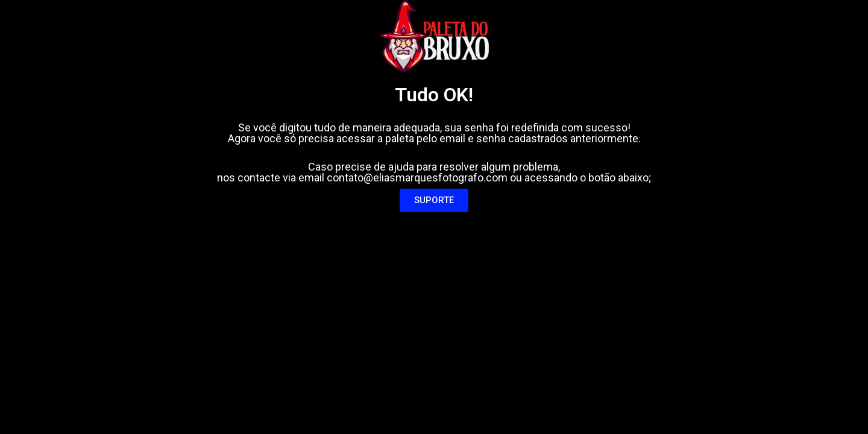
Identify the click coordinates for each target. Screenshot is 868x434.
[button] (434, 200)
